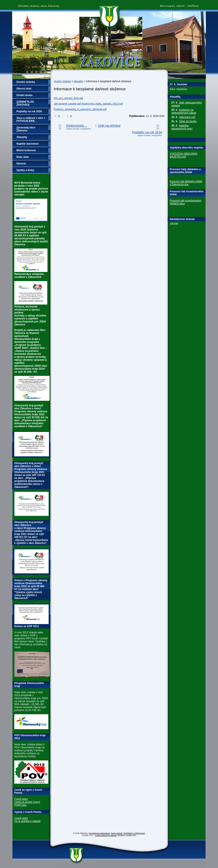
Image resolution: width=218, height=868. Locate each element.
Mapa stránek (117, 833)
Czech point (21, 799)
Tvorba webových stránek (106, 835)
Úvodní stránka (62, 81)
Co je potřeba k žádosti (27, 821)
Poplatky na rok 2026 (29, 111)
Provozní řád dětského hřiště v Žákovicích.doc (186, 183)
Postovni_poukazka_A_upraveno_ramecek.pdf (80, 109)
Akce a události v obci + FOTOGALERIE (31, 119)
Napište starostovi (27, 144)
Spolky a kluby (25, 170)
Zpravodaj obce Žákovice (26, 129)
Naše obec (23, 157)
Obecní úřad (24, 89)
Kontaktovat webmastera (99, 833)
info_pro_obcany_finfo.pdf (68, 98)
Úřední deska (24, 95)
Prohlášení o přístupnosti (134, 833)
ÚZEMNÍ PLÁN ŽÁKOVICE (25, 103)
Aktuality (78, 81)
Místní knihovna (26, 150)
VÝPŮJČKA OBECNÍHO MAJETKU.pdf (184, 155)
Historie (21, 164)
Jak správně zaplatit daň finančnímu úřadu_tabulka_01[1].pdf (88, 104)
